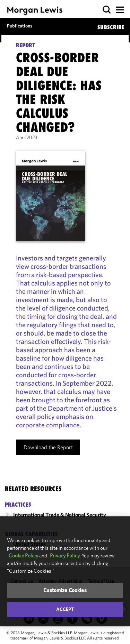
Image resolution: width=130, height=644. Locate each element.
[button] (107, 10)
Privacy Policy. (65, 556)
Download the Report (48, 447)
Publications (20, 26)
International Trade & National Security (60, 515)
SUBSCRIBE (111, 27)
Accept (65, 609)
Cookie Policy (23, 556)
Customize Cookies (65, 590)
